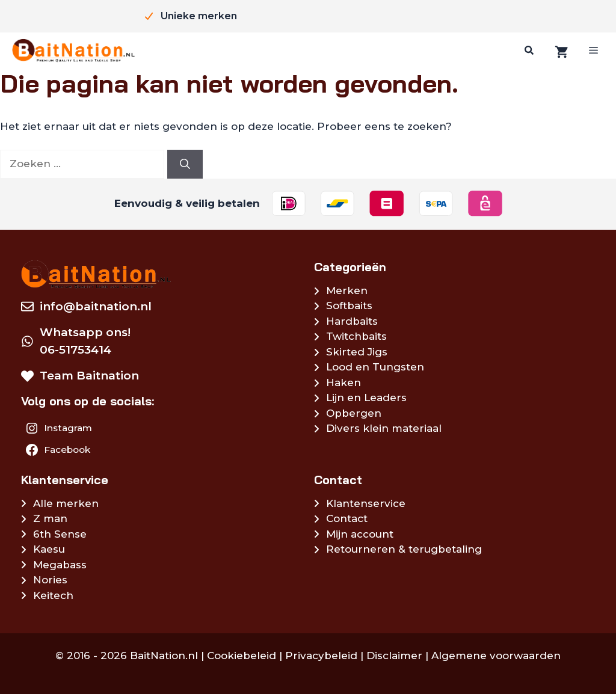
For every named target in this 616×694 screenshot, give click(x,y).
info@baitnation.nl (96, 306)
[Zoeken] (528, 51)
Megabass (60, 565)
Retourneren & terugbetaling (404, 549)
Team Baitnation (89, 376)
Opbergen (354, 413)
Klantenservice (366, 503)
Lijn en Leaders (366, 398)
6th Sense (60, 534)
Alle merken (66, 503)
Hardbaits (352, 321)
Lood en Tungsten (375, 367)
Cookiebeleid (242, 656)
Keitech (53, 595)
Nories (50, 580)
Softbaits (349, 306)
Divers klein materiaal (384, 428)
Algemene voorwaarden (496, 656)
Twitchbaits (356, 336)
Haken (343, 382)
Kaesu (49, 549)
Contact (347, 518)
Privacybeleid (321, 656)
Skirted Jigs (357, 352)
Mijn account (360, 534)
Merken (347, 290)
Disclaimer (394, 656)
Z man (50, 518)
